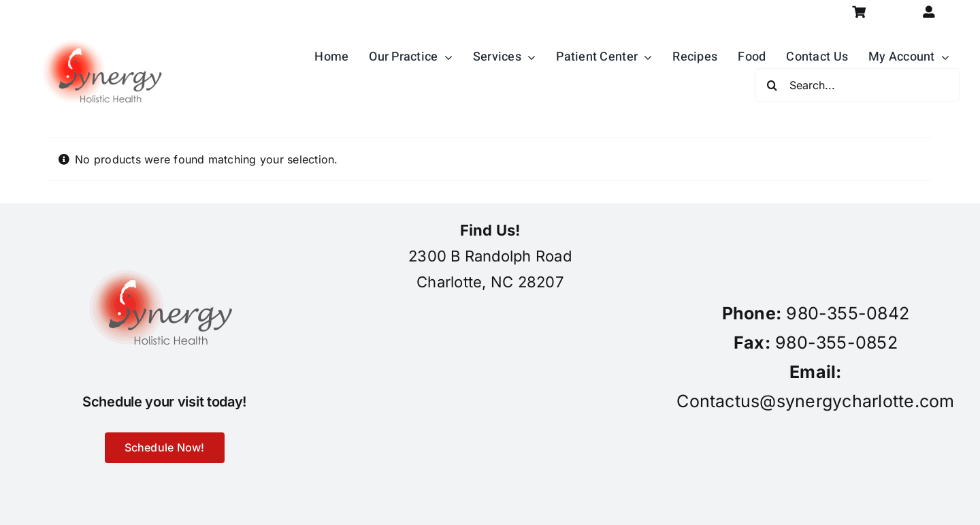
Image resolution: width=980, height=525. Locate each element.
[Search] (772, 85)
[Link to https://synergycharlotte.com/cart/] (859, 12)
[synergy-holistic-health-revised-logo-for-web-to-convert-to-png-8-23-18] (105, 30)
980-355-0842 (848, 313)
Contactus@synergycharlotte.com (815, 401)
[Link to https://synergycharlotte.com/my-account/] (929, 12)
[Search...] (857, 85)
